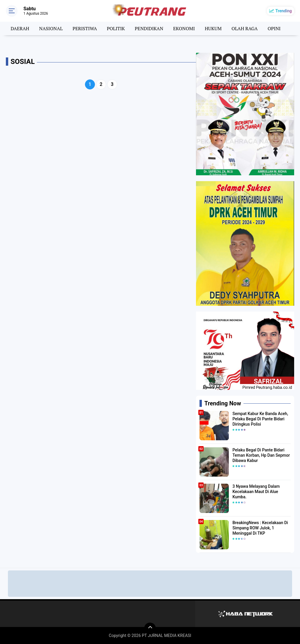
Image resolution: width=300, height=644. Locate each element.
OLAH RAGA (244, 28)
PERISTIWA (85, 28)
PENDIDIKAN (149, 28)
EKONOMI (184, 28)
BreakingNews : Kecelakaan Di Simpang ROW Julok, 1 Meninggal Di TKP (260, 528)
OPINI (274, 28)
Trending (284, 11)
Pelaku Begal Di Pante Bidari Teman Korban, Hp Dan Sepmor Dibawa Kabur (261, 455)
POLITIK (116, 28)
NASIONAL (51, 28)
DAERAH (20, 28)
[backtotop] (150, 628)
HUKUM (213, 28)
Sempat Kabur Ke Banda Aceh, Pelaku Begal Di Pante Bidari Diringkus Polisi (260, 419)
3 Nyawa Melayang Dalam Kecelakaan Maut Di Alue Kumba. (256, 492)
